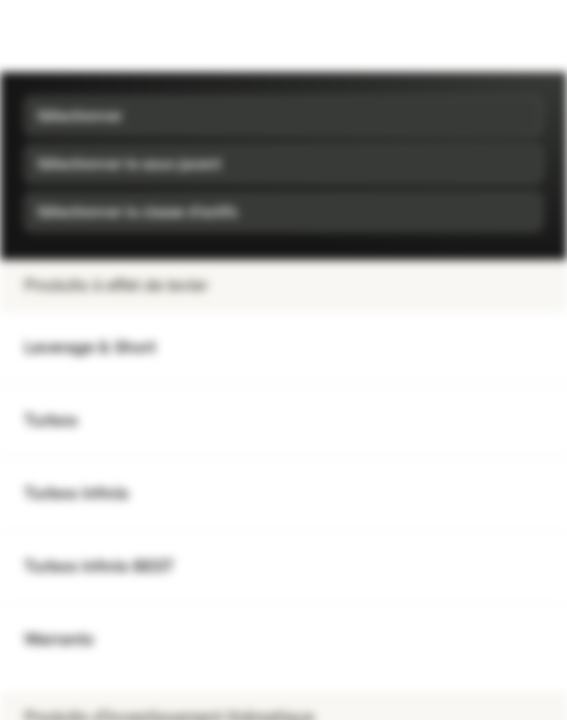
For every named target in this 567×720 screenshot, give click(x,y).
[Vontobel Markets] (78, 36)
